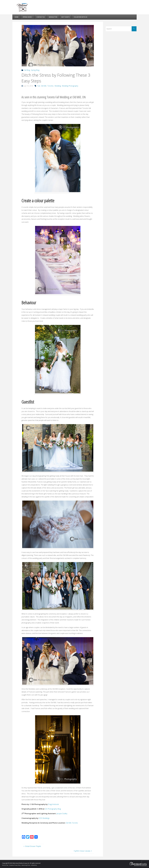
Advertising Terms (26, 865)
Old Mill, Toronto (72, 823)
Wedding (58, 86)
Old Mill (44, 86)
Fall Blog (27, 70)
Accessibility (34, 865)
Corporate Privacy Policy (15, 865)
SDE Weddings (44, 818)
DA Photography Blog (53, 809)
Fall (39, 86)
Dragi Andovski (53, 804)
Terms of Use (5, 865)
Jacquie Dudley (62, 814)
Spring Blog (35, 70)
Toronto (50, 86)
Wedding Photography (70, 86)
